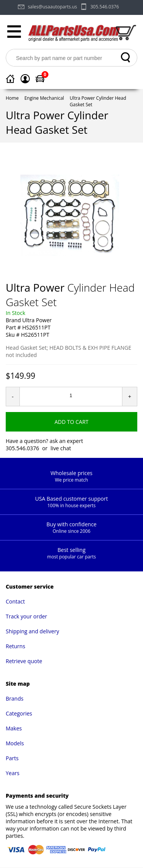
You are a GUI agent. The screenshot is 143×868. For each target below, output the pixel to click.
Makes (14, 728)
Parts (12, 758)
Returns (15, 646)
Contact (15, 601)
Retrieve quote (24, 661)
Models (15, 743)
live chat (61, 448)
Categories (19, 713)
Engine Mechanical (44, 98)
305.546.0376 (105, 7)
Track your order (27, 616)
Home (12, 98)
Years (13, 773)
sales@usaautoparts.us (52, 7)
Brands (14, 698)
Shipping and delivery (32, 631)
